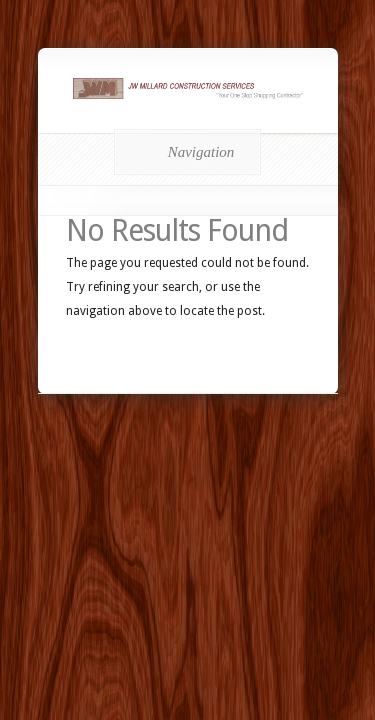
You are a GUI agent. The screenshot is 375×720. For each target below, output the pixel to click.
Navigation (184, 152)
